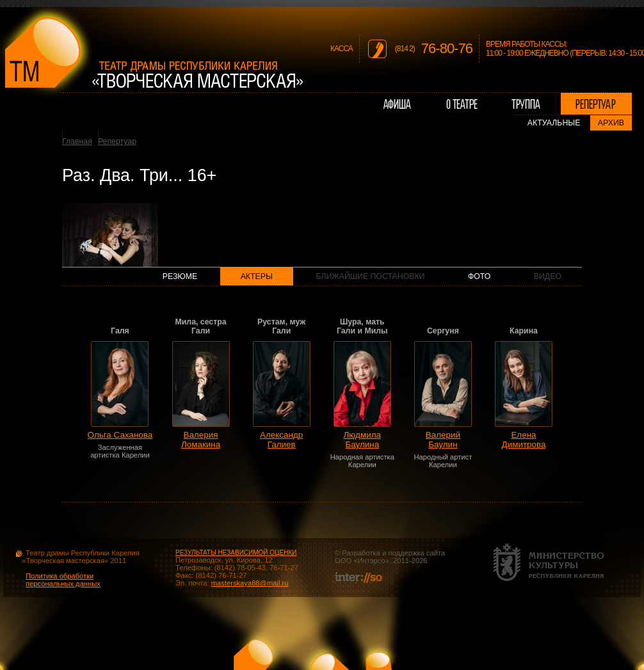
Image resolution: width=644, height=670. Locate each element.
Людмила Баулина (363, 440)
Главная (77, 141)
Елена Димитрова (524, 440)
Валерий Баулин (443, 440)
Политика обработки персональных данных (63, 580)
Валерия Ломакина (201, 440)
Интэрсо (371, 561)
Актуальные (554, 123)
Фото (479, 276)
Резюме (180, 276)
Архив (611, 123)
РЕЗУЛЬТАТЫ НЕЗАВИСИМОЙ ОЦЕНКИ (236, 553)
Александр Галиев (281, 440)
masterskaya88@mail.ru (250, 583)
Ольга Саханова (120, 435)
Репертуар (117, 141)
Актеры (257, 276)
